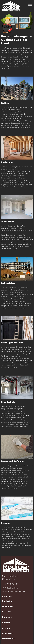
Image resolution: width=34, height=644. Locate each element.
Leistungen (8, 606)
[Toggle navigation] (30, 6)
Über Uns (7, 617)
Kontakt (6, 622)
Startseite (7, 601)
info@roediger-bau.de (14, 592)
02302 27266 (10, 588)
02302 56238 (10, 584)
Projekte (7, 612)
